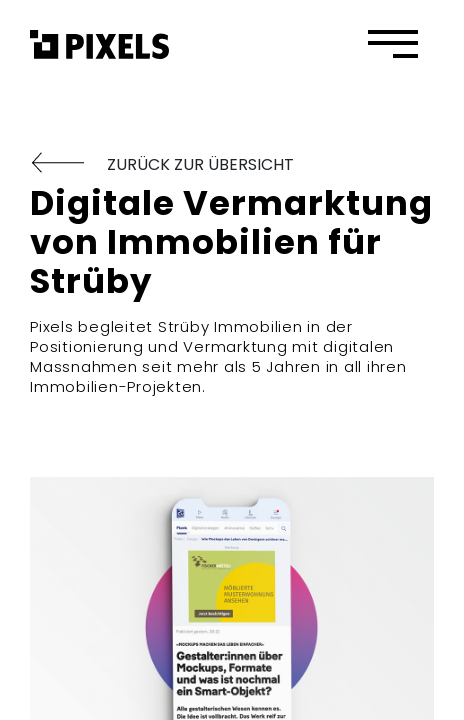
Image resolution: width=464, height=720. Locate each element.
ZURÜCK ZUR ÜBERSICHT (162, 164)
